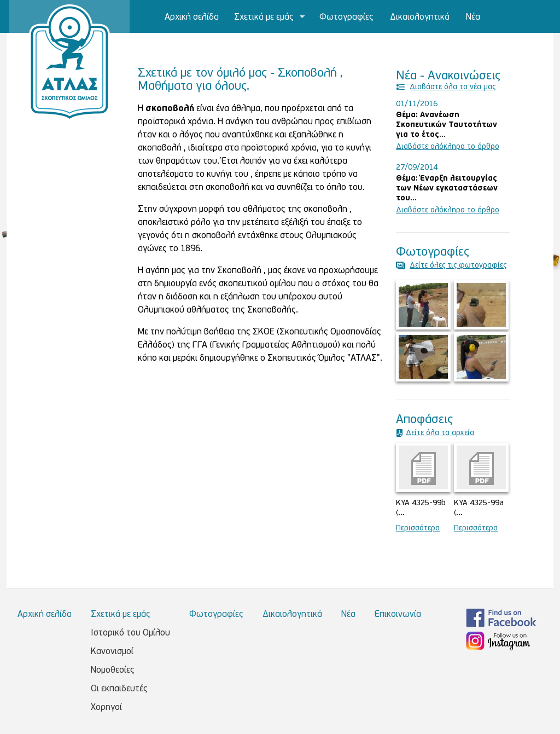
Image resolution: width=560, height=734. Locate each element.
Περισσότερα (418, 528)
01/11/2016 (417, 104)
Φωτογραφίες (346, 18)
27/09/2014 (417, 168)
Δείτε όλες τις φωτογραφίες (458, 266)
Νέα (473, 18)
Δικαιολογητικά (420, 18)
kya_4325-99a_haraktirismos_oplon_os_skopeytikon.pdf (481, 467)
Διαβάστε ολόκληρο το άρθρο (448, 147)
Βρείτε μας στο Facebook (501, 618)
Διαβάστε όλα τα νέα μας (453, 87)
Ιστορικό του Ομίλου (130, 633)
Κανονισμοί (112, 652)
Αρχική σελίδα (192, 18)
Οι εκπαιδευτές (119, 689)
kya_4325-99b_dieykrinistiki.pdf (423, 467)
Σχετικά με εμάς (266, 18)
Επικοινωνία (161, 50)
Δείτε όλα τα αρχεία (440, 433)
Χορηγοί (106, 708)
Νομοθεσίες (113, 671)
